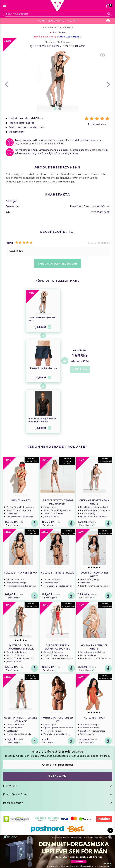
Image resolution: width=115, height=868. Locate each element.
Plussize (69, 27)
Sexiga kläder (56, 27)
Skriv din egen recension (57, 264)
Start (45, 27)
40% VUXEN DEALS (70, 37)
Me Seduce (63, 42)
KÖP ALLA (80, 369)
